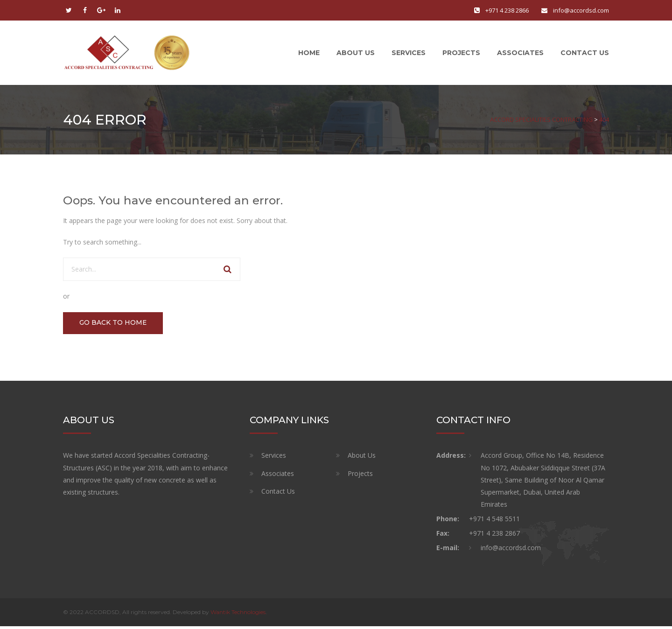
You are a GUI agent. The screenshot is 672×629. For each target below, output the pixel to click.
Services (409, 54)
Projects (461, 54)
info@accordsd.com (581, 10)
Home (309, 54)
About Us (356, 54)
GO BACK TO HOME (114, 325)
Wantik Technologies (238, 615)
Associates (520, 54)
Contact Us (585, 54)
